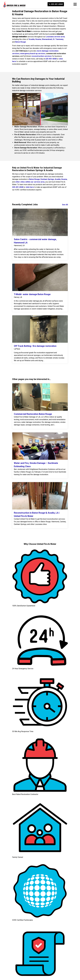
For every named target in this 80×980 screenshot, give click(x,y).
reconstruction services (42, 56)
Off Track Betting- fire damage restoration (35, 346)
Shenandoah (47, 39)
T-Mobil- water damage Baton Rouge (32, 294)
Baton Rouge (21, 42)
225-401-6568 (56, 4)
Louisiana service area (55, 37)
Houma (38, 39)
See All (65, 205)
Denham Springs (47, 179)
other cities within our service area (30, 182)
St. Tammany (58, 39)
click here (30, 187)
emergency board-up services (33, 54)
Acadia (32, 39)
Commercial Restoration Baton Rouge (33, 414)
